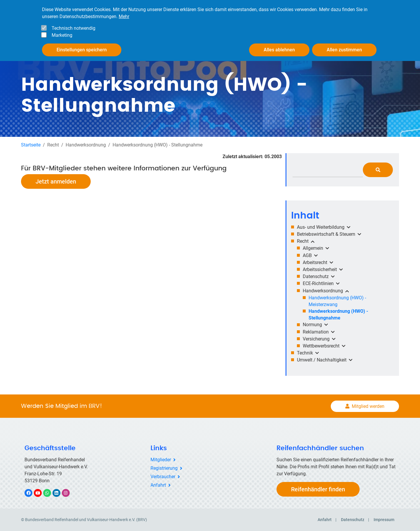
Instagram (69, 493)
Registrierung (164, 468)
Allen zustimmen (344, 50)
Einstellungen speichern (82, 50)
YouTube (41, 493)
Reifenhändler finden (318, 489)
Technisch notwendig (73, 28)
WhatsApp (50, 493)
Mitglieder (161, 460)
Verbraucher (163, 476)
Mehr (124, 16)
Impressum (384, 520)
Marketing (62, 35)
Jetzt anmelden (56, 181)
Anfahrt (158, 485)
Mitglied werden (368, 406)
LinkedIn (59, 493)
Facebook (32, 493)
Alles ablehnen (279, 50)
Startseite (31, 145)
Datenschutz (353, 520)
